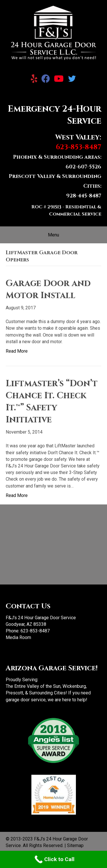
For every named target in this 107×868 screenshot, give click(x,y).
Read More (17, 351)
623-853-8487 (35, 631)
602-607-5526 (83, 167)
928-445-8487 (84, 196)
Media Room (18, 637)
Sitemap (75, 845)
